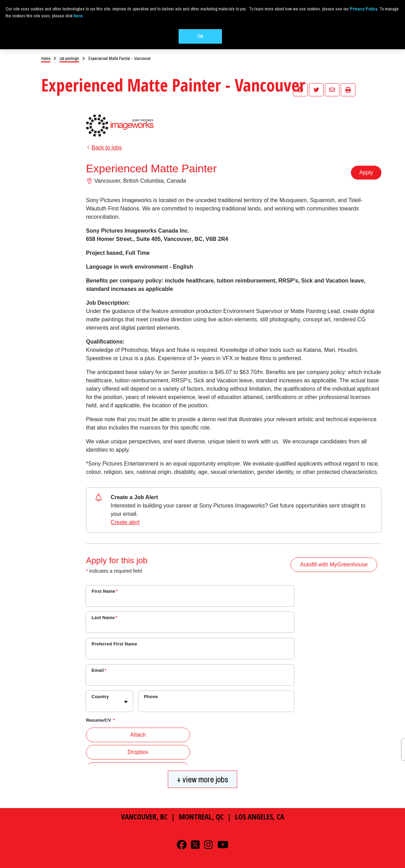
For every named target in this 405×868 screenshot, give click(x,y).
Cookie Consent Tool (213, 865)
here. (79, 16)
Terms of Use (133, 865)
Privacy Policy (87, 865)
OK (200, 36)
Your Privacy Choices (170, 865)
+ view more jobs (203, 772)
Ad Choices (110, 865)
